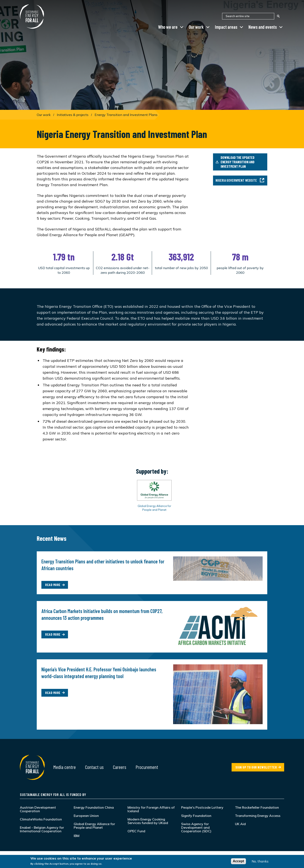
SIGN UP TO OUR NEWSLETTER (256, 767)
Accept (238, 862)
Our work (196, 27)
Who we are (168, 27)
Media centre (64, 767)
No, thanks (260, 862)
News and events (263, 27)
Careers (120, 767)
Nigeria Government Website (240, 180)
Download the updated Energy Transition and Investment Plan (235, 162)
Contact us (94, 767)
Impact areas (226, 27)
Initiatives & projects (73, 115)
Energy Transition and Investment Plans (126, 115)
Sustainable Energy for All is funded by (53, 794)
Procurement (147, 767)
